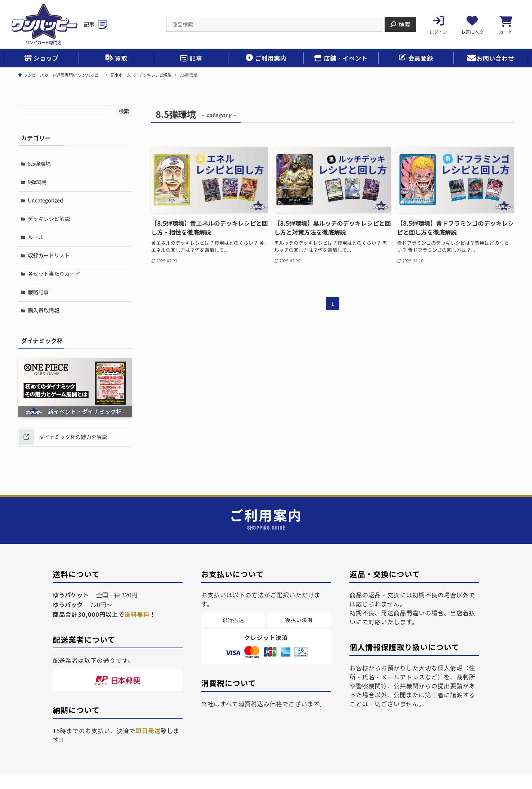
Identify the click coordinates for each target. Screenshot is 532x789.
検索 (124, 111)
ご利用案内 (229, 776)
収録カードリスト (48, 240)
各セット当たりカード (53, 256)
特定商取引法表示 (178, 776)
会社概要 (60, 776)
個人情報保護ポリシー (114, 776)
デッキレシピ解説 (48, 209)
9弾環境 (37, 178)
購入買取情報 (43, 287)
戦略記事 (38, 271)
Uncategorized (45, 193)
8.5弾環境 (39, 162)
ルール (35, 224)
